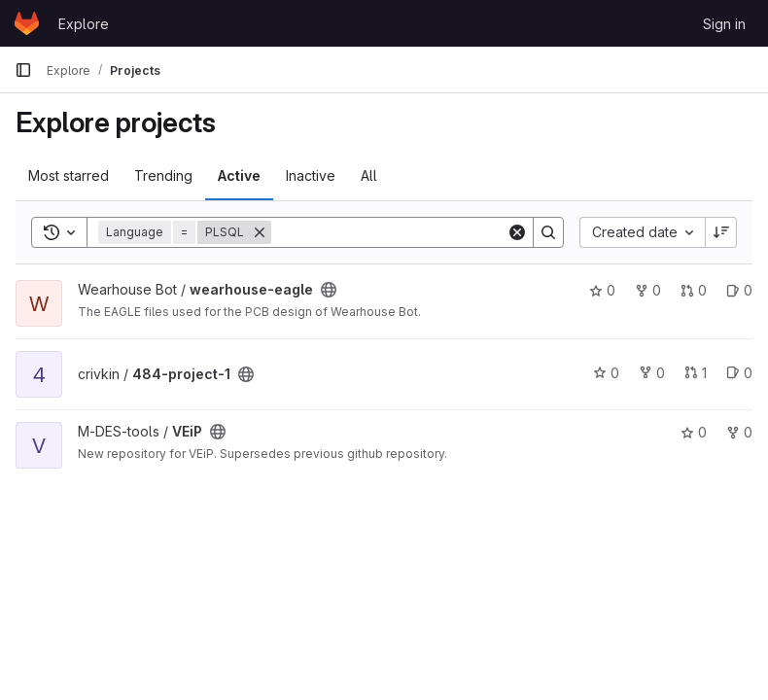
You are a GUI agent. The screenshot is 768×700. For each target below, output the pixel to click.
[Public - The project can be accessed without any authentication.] (329, 290)
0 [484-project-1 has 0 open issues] (739, 373)
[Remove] (260, 232)
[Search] (392, 232)
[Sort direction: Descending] (721, 232)
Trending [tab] (163, 175)
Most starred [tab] (69, 175)
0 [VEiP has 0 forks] (739, 432)
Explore (84, 24)
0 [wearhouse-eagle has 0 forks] (648, 290)
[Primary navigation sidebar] (23, 70)
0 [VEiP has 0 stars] (694, 432)
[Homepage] (27, 23)
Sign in (724, 24)
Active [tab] (239, 175)
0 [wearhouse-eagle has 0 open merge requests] (694, 290)
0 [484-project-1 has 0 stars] (606, 373)
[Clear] (517, 232)
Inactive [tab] (311, 175)
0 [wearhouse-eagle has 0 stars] (602, 290)
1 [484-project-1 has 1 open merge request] (696, 373)
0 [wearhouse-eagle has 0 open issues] (739, 290)
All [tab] (369, 175)
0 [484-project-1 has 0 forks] (652, 373)
